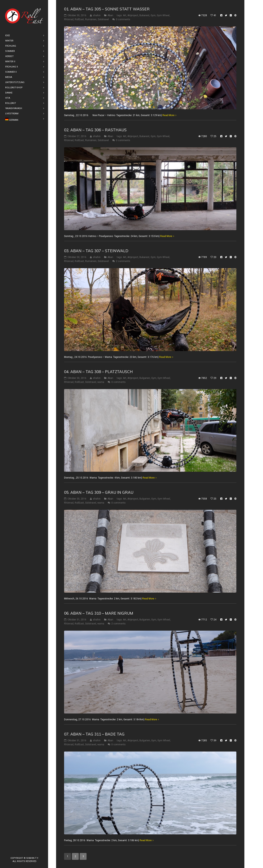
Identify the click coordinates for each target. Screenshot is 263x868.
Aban (110, 15)
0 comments (123, 19)
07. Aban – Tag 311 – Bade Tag (94, 734)
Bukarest (144, 15)
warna (101, 382)
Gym (153, 15)
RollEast (79, 19)
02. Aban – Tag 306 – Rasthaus (95, 130)
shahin (97, 15)
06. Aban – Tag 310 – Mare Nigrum (99, 613)
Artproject (133, 15)
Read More (168, 115)
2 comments (123, 261)
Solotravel (103, 19)
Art (125, 15)
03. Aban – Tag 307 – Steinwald (96, 251)
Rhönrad (69, 19)
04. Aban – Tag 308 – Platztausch (98, 371)
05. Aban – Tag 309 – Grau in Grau (99, 492)
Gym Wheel (163, 15)
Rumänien (91, 19)
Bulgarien (145, 378)
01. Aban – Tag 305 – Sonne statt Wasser (107, 9)
